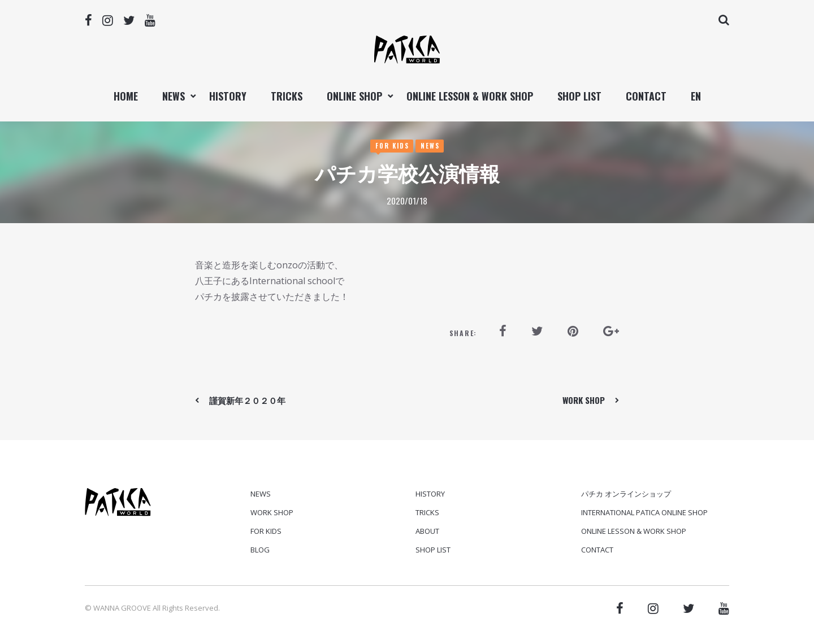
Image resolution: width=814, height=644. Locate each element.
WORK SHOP (584, 400)
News (430, 146)
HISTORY (228, 96)
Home (126, 96)
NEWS (174, 96)
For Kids (392, 146)
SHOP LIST (579, 96)
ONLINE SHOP (354, 96)
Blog (260, 550)
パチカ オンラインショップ (626, 494)
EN (696, 96)
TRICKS (287, 96)
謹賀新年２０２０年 (247, 400)
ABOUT (427, 531)
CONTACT (646, 96)
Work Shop (272, 512)
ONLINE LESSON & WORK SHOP (470, 96)
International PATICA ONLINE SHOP (644, 512)
